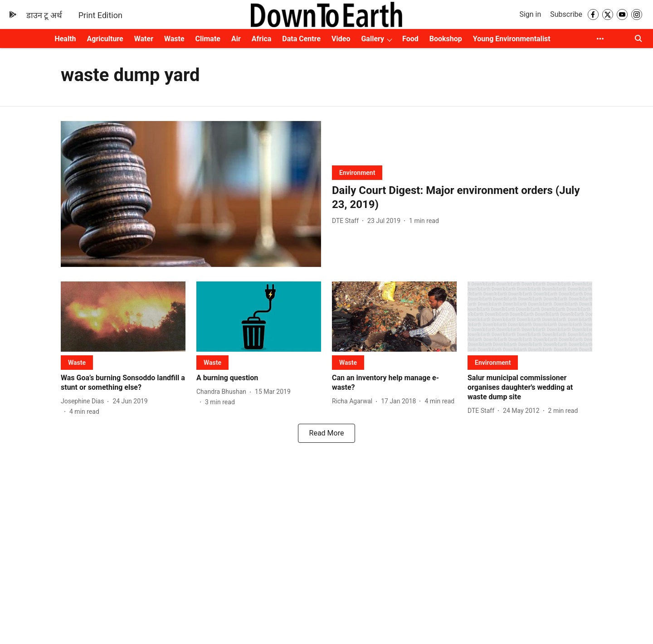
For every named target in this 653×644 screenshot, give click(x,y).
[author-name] (347, 221)
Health (65, 39)
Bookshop (446, 39)
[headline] (462, 198)
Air (236, 39)
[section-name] (357, 172)
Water (144, 39)
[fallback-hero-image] (191, 194)
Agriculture (105, 39)
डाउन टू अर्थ (44, 15)
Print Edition (100, 15)
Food (410, 39)
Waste (174, 39)
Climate (208, 39)
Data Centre (301, 39)
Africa (261, 39)
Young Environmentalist (512, 39)
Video (341, 39)
